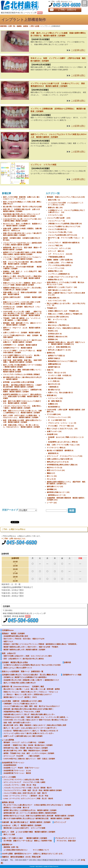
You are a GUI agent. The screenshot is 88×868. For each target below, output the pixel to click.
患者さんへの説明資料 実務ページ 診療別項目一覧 (23, 671)
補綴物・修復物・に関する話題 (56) (60, 260)
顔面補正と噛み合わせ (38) (58, 337)
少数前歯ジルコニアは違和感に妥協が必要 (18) (65, 224)
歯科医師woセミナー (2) (57, 495)
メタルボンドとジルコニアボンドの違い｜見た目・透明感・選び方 (28, 788)
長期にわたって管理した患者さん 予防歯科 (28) (65, 314)
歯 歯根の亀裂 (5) (55, 401)
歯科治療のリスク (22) (55, 486)
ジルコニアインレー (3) (56, 221)
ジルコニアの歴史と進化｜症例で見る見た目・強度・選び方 (25, 793)
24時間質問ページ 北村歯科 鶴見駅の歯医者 (20, 345)
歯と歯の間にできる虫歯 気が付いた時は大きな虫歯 (23, 207)
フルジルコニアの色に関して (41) (60, 232)
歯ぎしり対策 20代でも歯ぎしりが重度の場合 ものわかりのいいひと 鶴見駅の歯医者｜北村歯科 (22, 416)
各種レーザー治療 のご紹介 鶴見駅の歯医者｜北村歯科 (25, 838)
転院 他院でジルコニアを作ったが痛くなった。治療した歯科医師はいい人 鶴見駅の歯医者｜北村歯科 (22, 412)
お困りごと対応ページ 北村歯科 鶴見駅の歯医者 (22, 333)
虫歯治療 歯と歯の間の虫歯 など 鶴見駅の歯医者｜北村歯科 (26, 822)
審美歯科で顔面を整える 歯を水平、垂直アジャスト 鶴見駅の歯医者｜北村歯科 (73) (66, 343)
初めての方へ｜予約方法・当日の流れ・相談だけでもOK (24, 639)
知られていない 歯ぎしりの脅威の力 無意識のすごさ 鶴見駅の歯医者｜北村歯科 (22, 225)
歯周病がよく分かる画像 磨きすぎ (16, 808)
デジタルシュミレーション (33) (59, 417)
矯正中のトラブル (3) (54, 468)
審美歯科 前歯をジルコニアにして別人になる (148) (66, 197)
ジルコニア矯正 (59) (55, 245)
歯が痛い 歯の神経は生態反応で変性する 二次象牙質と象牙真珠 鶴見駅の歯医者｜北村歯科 (22, 386)
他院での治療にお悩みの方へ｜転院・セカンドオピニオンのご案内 (28, 656)
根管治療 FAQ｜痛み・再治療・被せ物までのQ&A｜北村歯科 (26, 748)
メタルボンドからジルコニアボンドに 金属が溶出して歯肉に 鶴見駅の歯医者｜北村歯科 (22, 407)
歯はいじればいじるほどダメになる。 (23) (62, 429)
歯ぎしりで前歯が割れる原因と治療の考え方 (20, 683)
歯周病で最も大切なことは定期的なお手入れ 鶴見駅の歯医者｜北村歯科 (30, 810)
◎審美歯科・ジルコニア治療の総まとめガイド (20, 704)
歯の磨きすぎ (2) (54, 390)
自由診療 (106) (52, 434)
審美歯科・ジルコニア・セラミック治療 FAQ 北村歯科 (24, 742)
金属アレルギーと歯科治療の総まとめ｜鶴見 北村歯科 (23, 736)
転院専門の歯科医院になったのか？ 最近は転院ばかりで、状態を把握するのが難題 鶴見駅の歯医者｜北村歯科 (22, 396)
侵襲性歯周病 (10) (54, 364)
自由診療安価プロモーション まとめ (17, 770)
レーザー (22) (52, 503)
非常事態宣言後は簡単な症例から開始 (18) (62, 465)
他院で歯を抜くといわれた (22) (59, 290)
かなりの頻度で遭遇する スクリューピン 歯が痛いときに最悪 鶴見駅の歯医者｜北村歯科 (22, 356)
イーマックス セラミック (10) (59, 248)
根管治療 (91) (52, 395)
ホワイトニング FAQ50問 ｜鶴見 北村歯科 (22, 756)
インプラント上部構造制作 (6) (59, 274)
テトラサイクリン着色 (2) (56, 448)
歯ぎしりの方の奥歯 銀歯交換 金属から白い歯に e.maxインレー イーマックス (22, 198)
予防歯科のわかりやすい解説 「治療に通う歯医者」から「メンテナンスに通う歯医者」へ (36, 717)
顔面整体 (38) (53, 339)
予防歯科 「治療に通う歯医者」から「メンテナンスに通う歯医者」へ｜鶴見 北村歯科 (22, 319)
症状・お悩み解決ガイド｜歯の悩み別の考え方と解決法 (24, 659)
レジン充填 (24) (54, 381)
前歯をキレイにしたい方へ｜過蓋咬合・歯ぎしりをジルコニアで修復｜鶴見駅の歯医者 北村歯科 (22, 284)
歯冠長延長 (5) (53, 453)
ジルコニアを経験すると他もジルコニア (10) (64, 226)
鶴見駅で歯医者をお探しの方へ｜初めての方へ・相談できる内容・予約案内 (31, 647)
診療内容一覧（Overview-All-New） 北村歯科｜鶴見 (23, 686)
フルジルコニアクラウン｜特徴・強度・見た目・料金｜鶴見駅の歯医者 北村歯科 (33, 790)
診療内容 (67, 662)
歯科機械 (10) (52, 489)
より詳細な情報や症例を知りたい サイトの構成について (26, 850)
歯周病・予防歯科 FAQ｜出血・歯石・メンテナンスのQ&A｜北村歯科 (29, 753)
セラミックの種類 (9, 777)
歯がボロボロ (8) (54, 384)
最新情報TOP (7, 845)
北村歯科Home (8, 630)
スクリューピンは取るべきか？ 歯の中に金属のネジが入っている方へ (29, 733)
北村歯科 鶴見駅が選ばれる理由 (15, 662)
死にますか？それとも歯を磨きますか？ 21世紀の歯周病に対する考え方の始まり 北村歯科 (37, 805)
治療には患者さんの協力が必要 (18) (60, 459)
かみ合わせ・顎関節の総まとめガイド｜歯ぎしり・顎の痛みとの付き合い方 (31, 731)
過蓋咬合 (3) (52, 322)
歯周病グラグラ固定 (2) (56, 356)
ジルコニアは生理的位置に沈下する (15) (63, 235)
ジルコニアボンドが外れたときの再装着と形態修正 (22, 374)
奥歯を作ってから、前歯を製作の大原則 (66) (64, 328)
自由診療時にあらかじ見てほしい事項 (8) (63, 442)
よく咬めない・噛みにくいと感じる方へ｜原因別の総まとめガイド (28, 694)
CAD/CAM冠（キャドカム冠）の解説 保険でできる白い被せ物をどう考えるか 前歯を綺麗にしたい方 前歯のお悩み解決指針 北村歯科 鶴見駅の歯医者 (23, 313)
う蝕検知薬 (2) (53, 387)
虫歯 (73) (50, 370)
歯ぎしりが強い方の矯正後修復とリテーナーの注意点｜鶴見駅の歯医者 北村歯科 (22, 366)
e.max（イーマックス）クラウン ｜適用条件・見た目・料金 (26, 796)
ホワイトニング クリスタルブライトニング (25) (65, 456)
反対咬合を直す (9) (55, 334)
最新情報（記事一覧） (12, 847)
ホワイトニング (60, 822)
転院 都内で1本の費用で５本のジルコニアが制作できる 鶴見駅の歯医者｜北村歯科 (22, 402)
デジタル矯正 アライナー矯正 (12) (61, 426)
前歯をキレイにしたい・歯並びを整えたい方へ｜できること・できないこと (31, 692)
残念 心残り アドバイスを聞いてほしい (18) (63, 445)
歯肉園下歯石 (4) (54, 367)
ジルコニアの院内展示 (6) (57, 229)
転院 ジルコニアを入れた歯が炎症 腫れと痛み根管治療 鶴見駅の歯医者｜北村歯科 (22, 263)
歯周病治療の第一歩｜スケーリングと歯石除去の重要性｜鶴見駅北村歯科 (30, 813)
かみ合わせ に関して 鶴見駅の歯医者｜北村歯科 (22, 825)
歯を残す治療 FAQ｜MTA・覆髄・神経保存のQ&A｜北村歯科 (26, 751)
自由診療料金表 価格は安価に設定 (16, 636)
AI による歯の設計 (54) (57, 420)
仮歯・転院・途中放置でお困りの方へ (17, 723)
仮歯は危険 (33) (54, 298)
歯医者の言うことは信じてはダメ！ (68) (63, 287)
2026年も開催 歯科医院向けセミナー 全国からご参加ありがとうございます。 (33, 854)
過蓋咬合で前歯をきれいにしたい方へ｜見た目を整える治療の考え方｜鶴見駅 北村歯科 (22, 289)
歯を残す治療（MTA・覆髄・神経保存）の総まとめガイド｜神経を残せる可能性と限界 (35, 725)
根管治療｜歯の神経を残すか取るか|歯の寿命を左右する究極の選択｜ (29, 709)
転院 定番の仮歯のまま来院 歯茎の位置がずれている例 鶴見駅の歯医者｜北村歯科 (22, 421)
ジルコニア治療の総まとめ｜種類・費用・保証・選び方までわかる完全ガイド (32, 706)
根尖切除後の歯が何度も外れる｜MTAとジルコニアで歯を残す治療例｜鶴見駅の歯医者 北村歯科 (22, 215)
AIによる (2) (51, 479)
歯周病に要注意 (8, 802)
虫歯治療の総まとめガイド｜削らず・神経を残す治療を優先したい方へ (29, 714)
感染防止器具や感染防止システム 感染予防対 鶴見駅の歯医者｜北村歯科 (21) (66, 483)
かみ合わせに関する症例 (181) (58, 317)
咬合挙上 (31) (53, 331)
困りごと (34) (52, 476)
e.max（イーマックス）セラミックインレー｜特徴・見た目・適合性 (28, 798)
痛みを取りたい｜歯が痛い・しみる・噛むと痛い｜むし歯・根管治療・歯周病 (32, 689)
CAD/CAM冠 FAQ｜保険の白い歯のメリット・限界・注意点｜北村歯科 (29, 759)
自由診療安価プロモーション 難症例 (17, 773)
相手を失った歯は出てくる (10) (59, 350)
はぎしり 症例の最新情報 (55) (59, 347)
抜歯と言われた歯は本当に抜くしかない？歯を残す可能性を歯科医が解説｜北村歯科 (22, 234)
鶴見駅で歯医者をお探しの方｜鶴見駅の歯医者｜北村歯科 (24, 650)
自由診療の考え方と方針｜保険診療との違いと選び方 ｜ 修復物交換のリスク (31, 680)
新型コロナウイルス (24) (56, 470)
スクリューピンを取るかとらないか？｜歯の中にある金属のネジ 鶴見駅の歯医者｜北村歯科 (22, 341)
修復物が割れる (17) (55, 280)
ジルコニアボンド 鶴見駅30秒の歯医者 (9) (64, 243)
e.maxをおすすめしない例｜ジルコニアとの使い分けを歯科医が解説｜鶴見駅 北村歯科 (22, 220)
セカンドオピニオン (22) (57, 301)
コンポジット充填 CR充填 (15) (60, 375)
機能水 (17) (51, 473)
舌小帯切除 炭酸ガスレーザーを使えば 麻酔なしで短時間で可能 (28, 841)
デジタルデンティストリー (65, 838)
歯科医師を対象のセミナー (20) (58, 492)
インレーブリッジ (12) (56, 268)
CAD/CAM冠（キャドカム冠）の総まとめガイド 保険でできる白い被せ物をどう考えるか (36, 720)
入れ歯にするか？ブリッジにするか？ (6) (63, 277)
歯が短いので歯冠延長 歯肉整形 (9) (60, 450)
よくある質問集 (8, 740)
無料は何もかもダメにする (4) (58, 462)
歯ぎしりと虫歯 (9, 834)
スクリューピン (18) (55, 398)
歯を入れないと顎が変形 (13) (58, 325)
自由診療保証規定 (10, 765)
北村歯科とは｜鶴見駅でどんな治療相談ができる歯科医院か (25, 677)
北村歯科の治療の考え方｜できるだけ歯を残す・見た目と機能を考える (29, 675)
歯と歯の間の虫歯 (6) (56, 378)
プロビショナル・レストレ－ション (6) (62, 423)
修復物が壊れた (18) (55, 271)
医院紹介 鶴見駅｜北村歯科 (13, 633)
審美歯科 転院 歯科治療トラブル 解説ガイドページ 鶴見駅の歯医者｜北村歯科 (22, 324)
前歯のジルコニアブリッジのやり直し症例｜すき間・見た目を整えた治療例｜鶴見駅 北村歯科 (22, 303)
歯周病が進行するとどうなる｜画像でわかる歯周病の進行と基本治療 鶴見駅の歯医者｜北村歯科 (39, 816)
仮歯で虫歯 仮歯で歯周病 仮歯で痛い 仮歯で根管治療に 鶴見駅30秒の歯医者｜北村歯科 (22, 361)
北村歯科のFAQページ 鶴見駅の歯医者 (18, 348)
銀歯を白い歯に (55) (55, 208)
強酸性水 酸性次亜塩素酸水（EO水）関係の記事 (21, 857)
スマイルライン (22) (55, 215)
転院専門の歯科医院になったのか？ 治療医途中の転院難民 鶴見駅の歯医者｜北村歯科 (22, 391)
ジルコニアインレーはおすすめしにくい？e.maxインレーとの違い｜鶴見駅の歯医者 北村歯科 (22, 258)
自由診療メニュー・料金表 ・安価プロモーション (21, 768)
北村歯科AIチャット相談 (72, 675)
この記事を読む (78, 50)
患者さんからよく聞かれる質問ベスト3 (18, 668)
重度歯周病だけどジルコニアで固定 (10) (63, 361)
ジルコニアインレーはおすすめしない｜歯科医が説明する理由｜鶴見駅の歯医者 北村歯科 (22, 244)
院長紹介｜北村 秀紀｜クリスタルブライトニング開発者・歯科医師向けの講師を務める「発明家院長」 (41, 644)
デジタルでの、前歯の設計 (66, 841)
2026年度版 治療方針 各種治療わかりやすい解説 (22, 701)
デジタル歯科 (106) (54, 414)
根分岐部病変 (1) (54, 407)
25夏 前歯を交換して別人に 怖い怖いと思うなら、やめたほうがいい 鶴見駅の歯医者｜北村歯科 (22, 426)
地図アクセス (9, 641)
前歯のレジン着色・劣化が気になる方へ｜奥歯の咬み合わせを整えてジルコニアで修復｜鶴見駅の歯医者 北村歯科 (22, 278)
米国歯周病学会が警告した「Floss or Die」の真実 (22, 712)
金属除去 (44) (53, 404)
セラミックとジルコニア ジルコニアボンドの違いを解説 (24, 782)
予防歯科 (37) (52, 308)
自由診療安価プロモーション (13, 763)
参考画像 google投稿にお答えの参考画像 (19, 382)
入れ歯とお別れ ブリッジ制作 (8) (60, 263)
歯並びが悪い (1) (54, 200)
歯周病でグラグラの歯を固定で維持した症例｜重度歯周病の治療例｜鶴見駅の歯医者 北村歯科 (22, 253)
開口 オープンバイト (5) (57, 319)
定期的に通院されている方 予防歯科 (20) (63, 311)
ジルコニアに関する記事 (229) (59, 218)
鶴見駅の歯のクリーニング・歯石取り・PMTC (20, 697)
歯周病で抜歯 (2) (54, 358)
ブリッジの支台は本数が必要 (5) (60, 265)
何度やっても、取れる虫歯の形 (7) (60, 393)
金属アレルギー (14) (54, 431)
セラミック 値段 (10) (56, 251)
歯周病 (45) (51, 353)
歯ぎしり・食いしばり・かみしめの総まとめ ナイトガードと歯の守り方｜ (30, 728)
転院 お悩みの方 (9, 653)
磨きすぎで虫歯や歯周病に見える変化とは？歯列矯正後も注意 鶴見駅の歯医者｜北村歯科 (37, 818)
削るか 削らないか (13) (57, 373)
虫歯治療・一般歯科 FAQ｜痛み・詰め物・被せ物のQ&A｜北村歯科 (28, 745)
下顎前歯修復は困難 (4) (56, 257)
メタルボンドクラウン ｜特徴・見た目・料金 (20, 785)
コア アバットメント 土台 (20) (60, 254)
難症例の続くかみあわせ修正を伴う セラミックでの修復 (24, 828)
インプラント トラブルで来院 (43, 165)
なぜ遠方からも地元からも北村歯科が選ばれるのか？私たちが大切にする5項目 (32, 665)
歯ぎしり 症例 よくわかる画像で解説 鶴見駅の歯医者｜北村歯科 (29, 832)
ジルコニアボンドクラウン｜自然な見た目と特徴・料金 (24, 780)
